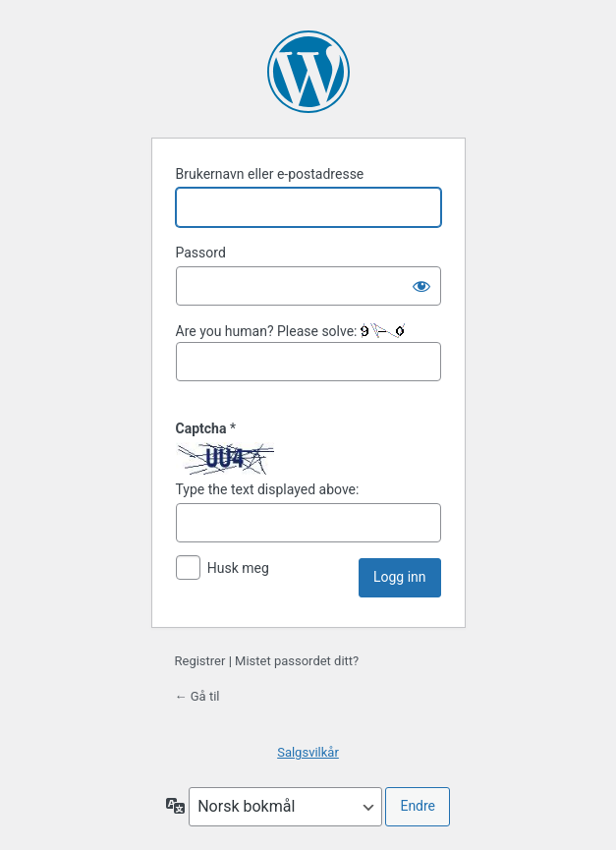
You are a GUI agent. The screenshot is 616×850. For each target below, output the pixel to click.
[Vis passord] (421, 286)
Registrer (200, 661)
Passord (201, 253)
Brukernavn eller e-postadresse (270, 174)
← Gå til (197, 696)
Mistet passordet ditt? (297, 661)
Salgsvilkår (308, 752)
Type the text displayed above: (268, 489)
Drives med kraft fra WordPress (308, 72)
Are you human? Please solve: (308, 352)
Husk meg (238, 568)
